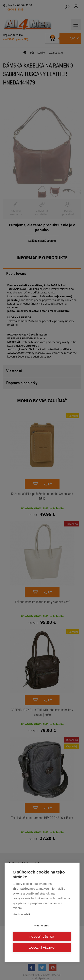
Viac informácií (21, 914)
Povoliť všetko (42, 937)
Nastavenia (42, 926)
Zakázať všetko (42, 948)
